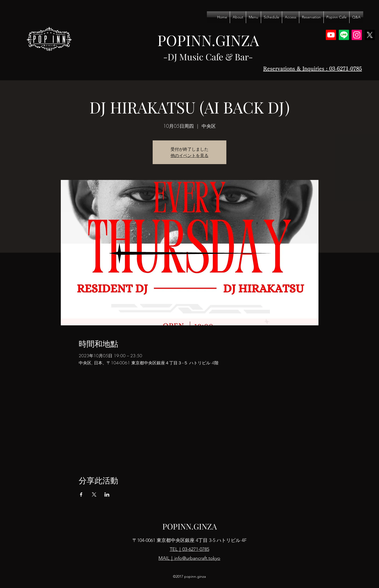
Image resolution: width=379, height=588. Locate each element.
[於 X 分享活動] (94, 494)
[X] (370, 35)
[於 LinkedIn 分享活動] (107, 494)
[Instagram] (357, 35)
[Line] (344, 35)
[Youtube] (331, 35)
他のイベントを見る (189, 155)
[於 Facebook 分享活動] (81, 494)
